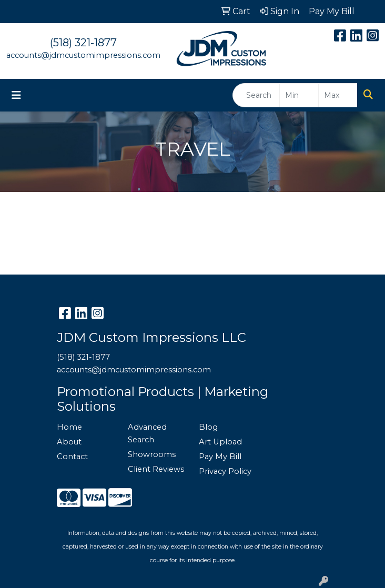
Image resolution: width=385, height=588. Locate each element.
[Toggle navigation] (16, 95)
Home (69, 427)
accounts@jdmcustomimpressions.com (83, 55)
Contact (72, 457)
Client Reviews (156, 469)
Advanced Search (147, 433)
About (69, 442)
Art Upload (220, 442)
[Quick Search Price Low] (299, 95)
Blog (208, 427)
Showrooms (152, 454)
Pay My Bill (220, 457)
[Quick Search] (256, 95)
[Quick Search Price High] (338, 95)
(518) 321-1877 (83, 43)
